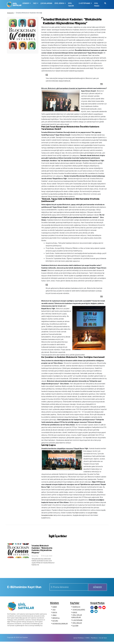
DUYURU (55, 622)
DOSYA (55, 614)
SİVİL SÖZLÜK (77, 624)
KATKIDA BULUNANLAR (60, 625)
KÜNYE (75, 614)
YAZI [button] (35, 3)
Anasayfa (10, 13)
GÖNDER (97, 588)
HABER (55, 608)
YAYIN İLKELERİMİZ (79, 611)
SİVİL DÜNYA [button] (60, 3)
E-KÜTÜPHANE (77, 621)
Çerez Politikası (79, 640)
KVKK (87, 640)
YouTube (75, 513)
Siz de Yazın (103, 640)
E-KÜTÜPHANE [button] (85, 3)
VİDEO (54, 616)
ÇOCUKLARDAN (47, 3)
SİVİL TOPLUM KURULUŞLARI (77, 617)
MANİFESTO (76, 608)
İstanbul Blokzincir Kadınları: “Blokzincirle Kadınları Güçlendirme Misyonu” (42, 551)
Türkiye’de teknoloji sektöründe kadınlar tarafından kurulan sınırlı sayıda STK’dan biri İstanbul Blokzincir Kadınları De (42, 563)
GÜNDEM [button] (26, 3)
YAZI (54, 611)
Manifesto (94, 640)
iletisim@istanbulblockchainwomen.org (56, 500)
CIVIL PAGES (97, 4)
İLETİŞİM (75, 627)
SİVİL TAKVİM (71, 4)
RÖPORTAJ (56, 619)
